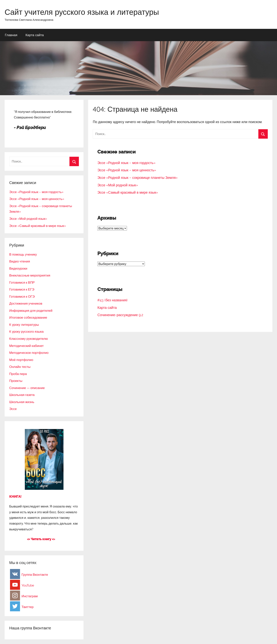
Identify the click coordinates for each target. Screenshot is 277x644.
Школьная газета (22, 395)
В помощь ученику (23, 254)
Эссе (13, 409)
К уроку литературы (24, 325)
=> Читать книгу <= (41, 539)
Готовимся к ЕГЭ (22, 289)
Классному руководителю (29, 339)
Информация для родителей (31, 311)
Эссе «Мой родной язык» (118, 185)
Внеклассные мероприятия (30, 275)
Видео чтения (20, 261)
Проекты (16, 381)
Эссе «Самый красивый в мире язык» (128, 192)
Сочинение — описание (27, 388)
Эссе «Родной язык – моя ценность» (127, 170)
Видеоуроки (18, 268)
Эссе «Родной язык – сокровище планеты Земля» (137, 178)
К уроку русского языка (26, 332)
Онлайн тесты (20, 367)
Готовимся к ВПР (22, 282)
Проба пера (18, 374)
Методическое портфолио (29, 353)
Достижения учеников (26, 303)
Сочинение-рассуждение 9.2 (120, 315)
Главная (11, 35)
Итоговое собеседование (28, 317)
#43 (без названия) (112, 300)
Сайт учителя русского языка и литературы (82, 12)
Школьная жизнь (22, 402)
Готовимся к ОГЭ (22, 297)
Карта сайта (35, 35)
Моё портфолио (21, 360)
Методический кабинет (26, 346)
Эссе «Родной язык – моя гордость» (126, 163)
